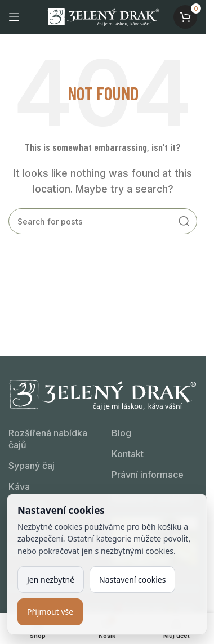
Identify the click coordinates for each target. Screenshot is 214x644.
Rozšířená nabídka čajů (48, 439)
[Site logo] (103, 16)
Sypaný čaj (32, 466)
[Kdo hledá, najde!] (103, 221)
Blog (121, 433)
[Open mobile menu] (14, 17)
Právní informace (148, 475)
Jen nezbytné (51, 580)
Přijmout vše (50, 612)
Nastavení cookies (132, 580)
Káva (19, 486)
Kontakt (128, 454)
